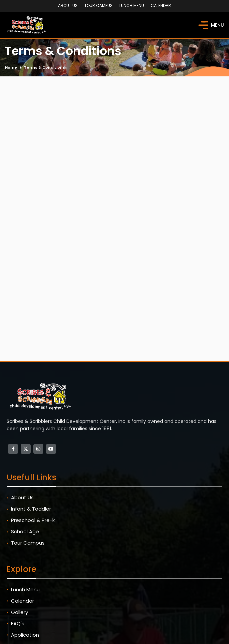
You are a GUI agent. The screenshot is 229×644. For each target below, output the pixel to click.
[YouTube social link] (51, 449)
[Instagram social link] (38, 449)
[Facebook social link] (13, 449)
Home (11, 67)
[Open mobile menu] (211, 25)
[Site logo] (27, 25)
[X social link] (26, 449)
